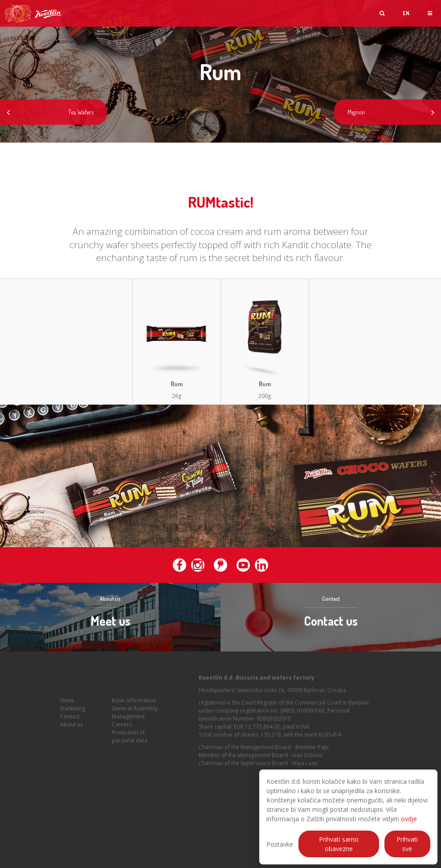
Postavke (280, 844)
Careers (122, 726)
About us (71, 726)
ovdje (409, 819)
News (67, 702)
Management (128, 718)
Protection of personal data (130, 738)
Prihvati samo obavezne (339, 844)
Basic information (134, 702)
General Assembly (135, 710)
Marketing (73, 710)
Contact (70, 718)
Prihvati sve (407, 844)
